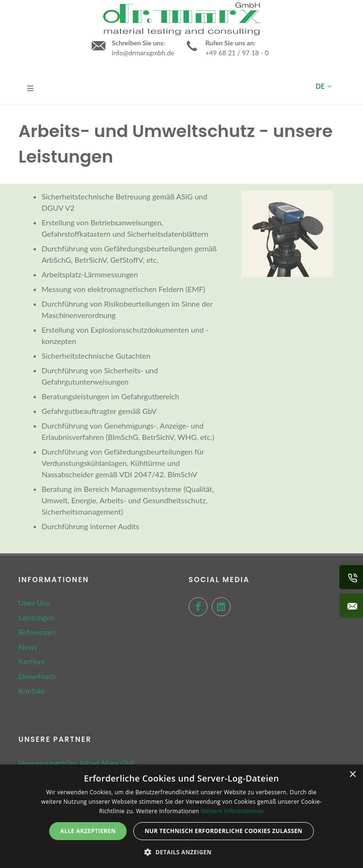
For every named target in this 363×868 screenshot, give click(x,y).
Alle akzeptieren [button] (88, 831)
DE (324, 86)
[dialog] (181, 816)
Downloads (37, 676)
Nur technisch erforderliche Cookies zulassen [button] (224, 831)
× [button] (352, 775)
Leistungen (36, 617)
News (28, 647)
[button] (181, 852)
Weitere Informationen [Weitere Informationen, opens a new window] (233, 811)
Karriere (32, 661)
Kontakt (31, 691)
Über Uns (34, 603)
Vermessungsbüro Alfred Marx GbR (77, 763)
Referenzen (37, 632)
